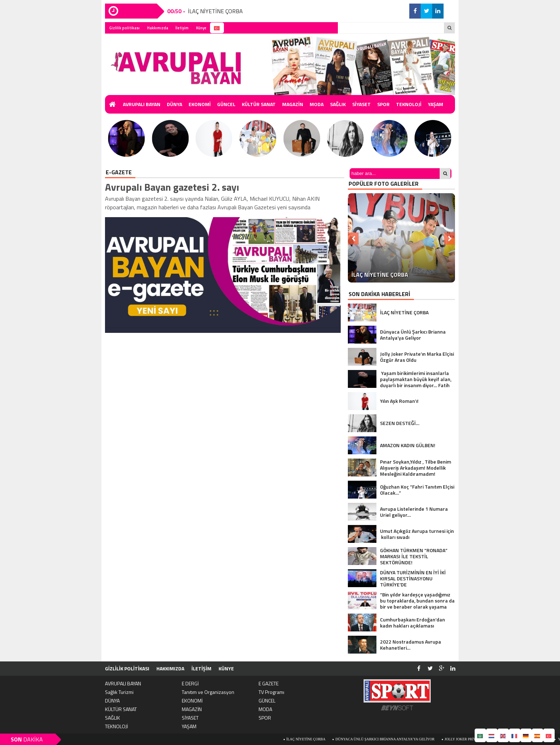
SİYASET (361, 104)
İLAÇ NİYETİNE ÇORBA (215, 11)
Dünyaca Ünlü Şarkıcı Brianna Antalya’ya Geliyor (394, 739)
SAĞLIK (338, 104)
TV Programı (271, 692)
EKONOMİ (200, 104)
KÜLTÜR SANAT (259, 104)
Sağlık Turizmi (119, 692)
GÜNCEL (226, 104)
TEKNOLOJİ (409, 104)
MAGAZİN (293, 104)
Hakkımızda (158, 28)
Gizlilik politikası (124, 28)
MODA (317, 104)
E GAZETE (269, 683)
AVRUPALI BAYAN (142, 104)
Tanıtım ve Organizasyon (208, 692)
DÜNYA (174, 104)
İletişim (182, 28)
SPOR (383, 104)
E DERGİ (190, 683)
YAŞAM (436, 104)
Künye (201, 28)
